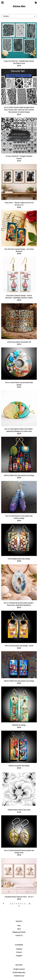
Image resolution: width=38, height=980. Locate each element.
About (19, 929)
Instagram (19, 956)
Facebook (19, 949)
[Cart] (36, 3)
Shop (19, 925)
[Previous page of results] (4, 904)
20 (29, 904)
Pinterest (19, 952)
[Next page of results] (19, 906)
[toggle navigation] (2, 3)
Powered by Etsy (19, 976)
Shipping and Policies (19, 932)
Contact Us (19, 935)
